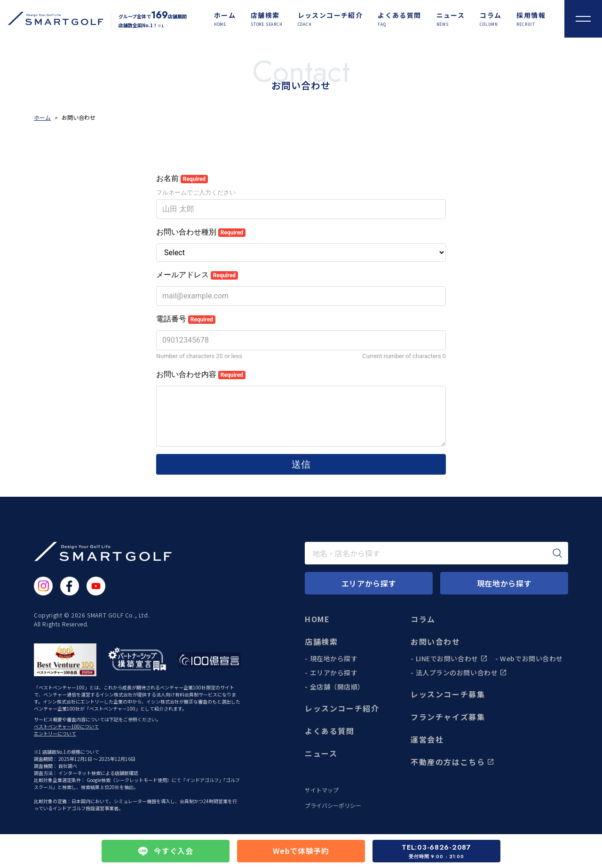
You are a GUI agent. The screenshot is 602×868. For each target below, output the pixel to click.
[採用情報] (531, 19)
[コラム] (491, 19)
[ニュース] (451, 19)
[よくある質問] (399, 19)
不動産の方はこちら (452, 762)
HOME (317, 619)
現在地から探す (334, 658)
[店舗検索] (267, 19)
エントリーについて (55, 733)
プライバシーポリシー (333, 805)
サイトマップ (322, 790)
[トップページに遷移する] (52, 19)
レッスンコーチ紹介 (342, 708)
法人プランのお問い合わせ (462, 673)
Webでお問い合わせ (531, 658)
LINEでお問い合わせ (452, 658)
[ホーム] (225, 19)
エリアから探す (334, 673)
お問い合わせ (436, 641)
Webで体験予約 (301, 851)
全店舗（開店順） (337, 687)
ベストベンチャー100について (66, 726)
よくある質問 (330, 731)
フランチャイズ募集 (448, 717)
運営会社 (427, 739)
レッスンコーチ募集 (448, 694)
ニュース (321, 753)
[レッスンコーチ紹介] (330, 19)
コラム (423, 619)
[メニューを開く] (583, 19)
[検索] (557, 553)
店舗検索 (321, 641)
